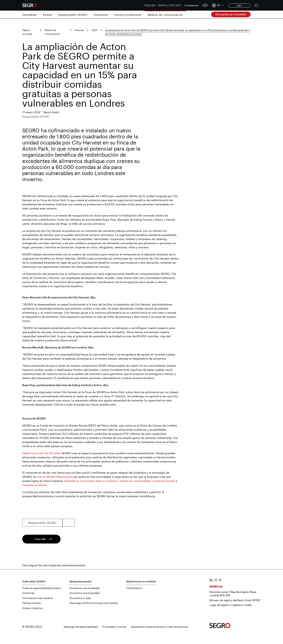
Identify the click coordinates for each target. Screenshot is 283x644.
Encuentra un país (80, 598)
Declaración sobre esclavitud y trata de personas (160, 627)
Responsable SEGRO (73, 15)
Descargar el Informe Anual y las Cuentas (94, 603)
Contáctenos (191, 5)
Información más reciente (37, 598)
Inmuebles (29, 15)
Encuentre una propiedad (85, 588)
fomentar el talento (35, 485)
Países (48, 15)
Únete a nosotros (32, 608)
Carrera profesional (128, 15)
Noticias (79, 30)
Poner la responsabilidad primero (42, 588)
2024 (94, 30)
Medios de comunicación (165, 15)
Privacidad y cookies (114, 627)
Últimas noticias (32, 603)
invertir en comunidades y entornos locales (147, 481)
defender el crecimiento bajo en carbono (91, 481)
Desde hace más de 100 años (41, 453)
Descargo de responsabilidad (81, 627)
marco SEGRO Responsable (55, 477)
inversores (28, 593)
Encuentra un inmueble (231, 14)
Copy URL (40, 539)
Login (239, 5)
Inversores (101, 15)
